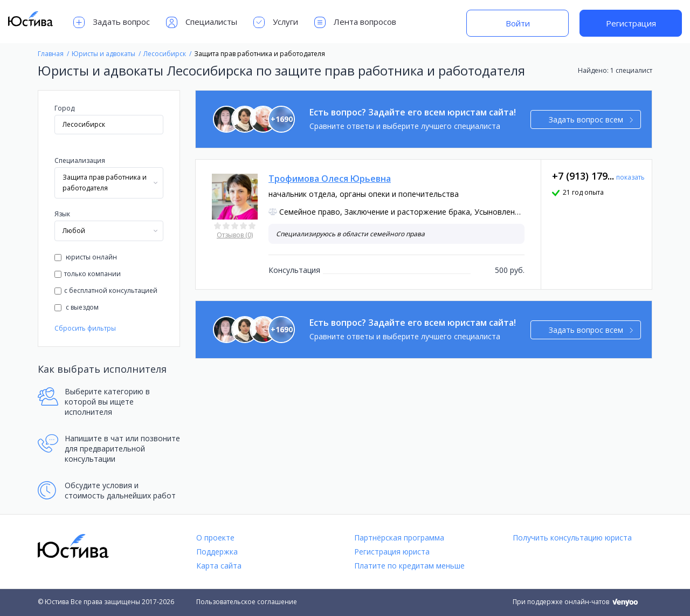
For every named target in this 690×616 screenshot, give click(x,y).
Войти (518, 23)
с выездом (77, 307)
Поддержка (217, 552)
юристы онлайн (86, 257)
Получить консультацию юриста (572, 538)
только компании (88, 274)
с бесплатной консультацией (106, 290)
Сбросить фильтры (85, 328)
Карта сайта (219, 566)
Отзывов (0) (235, 235)
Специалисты (202, 22)
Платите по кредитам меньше (409, 566)
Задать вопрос (112, 22)
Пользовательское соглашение (247, 602)
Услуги (276, 22)
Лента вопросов (355, 22)
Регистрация (631, 23)
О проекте (215, 538)
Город (64, 108)
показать (630, 177)
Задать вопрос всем (591, 119)
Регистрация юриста (392, 552)
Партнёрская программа (399, 538)
